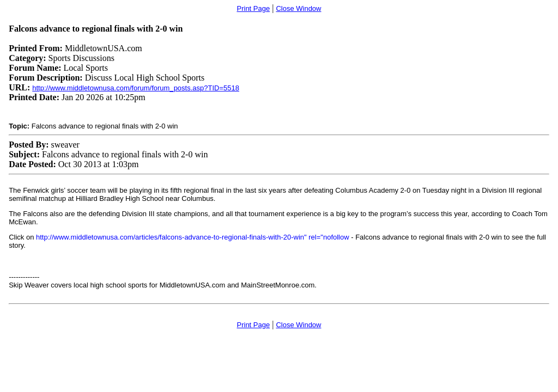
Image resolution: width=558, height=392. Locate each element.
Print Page (254, 8)
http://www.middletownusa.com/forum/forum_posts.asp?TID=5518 (136, 88)
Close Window (298, 8)
